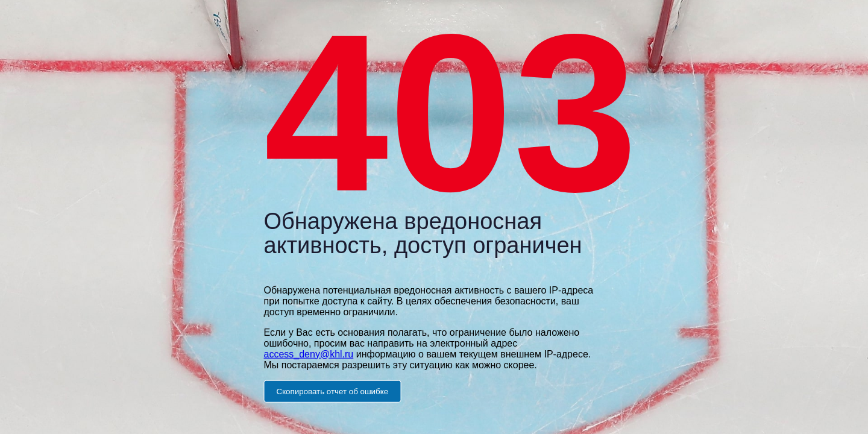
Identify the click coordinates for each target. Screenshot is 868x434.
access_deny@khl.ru (309, 354)
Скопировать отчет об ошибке (333, 391)
